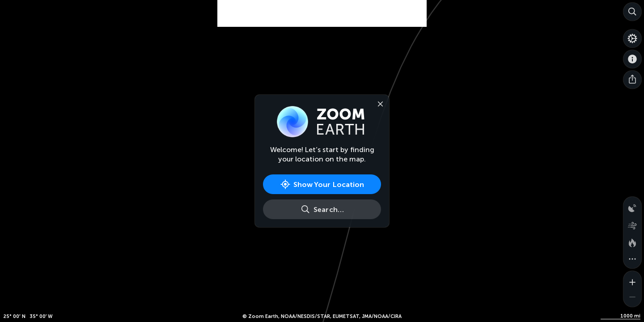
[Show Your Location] (322, 184)
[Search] (632, 12)
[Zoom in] (632, 280)
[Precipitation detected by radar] (632, 206)
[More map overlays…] (632, 259)
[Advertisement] (322, 22)
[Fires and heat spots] (632, 241)
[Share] (632, 80)
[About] (632, 59)
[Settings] (632, 38)
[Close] (378, 103)
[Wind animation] (632, 224)
